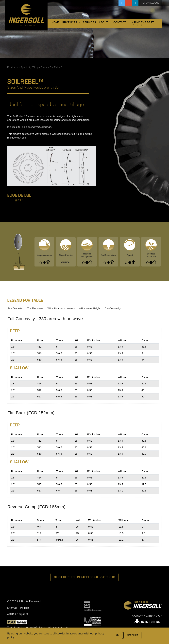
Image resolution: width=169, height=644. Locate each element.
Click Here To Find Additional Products (84, 577)
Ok (118, 635)
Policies (25, 608)
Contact (120, 22)
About (104, 22)
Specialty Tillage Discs (34, 68)
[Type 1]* (18, 200)
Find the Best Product (143, 24)
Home (56, 22)
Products (70, 22)
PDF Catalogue (150, 3)
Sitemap (12, 608)
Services (89, 22)
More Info (132, 635)
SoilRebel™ (56, 68)
